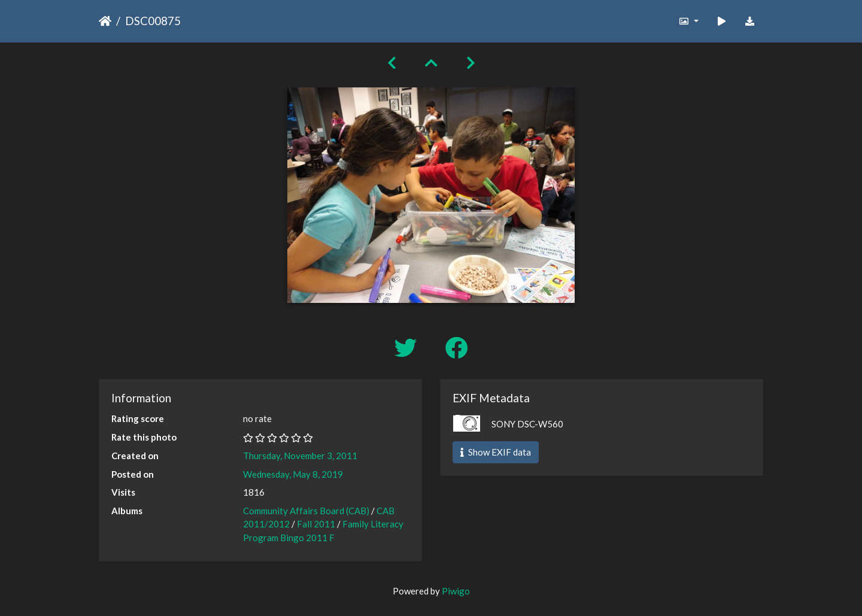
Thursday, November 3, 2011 (300, 456)
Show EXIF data (496, 452)
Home (105, 21)
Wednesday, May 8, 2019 (293, 474)
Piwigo (456, 591)
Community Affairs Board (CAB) (306, 511)
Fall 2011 (316, 524)
